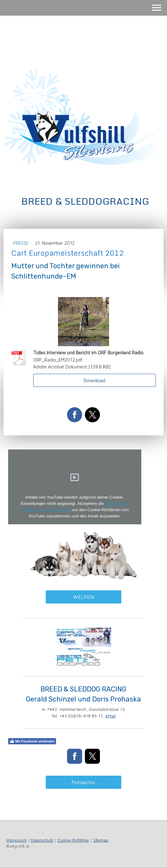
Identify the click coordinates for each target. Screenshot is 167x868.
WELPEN (83, 597)
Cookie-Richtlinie (73, 840)
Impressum (16, 840)
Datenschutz (42, 840)
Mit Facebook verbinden (32, 741)
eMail (110, 716)
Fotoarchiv (83, 782)
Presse (21, 243)
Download (94, 380)
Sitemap (101, 840)
